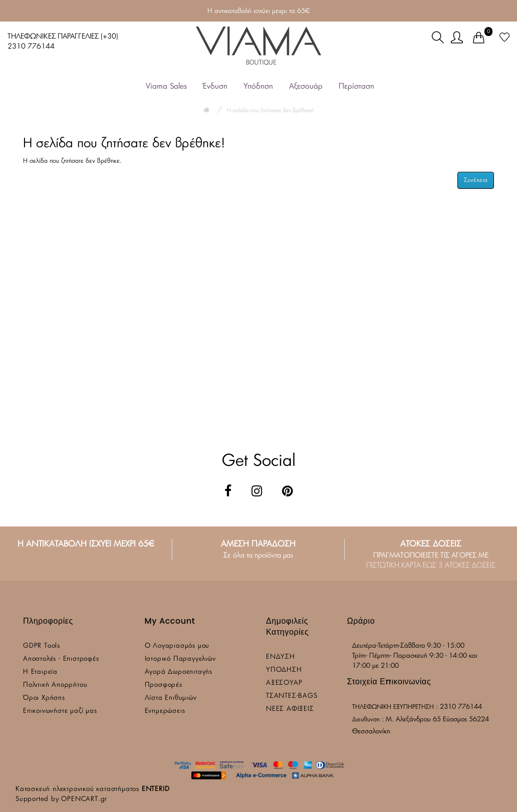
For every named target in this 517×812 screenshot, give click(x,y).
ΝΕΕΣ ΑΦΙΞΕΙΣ (290, 709)
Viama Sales (166, 86)
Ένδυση (215, 86)
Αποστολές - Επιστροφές (61, 659)
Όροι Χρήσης (44, 698)
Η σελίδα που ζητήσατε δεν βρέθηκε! (271, 110)
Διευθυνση (366, 719)
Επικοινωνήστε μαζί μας (60, 711)
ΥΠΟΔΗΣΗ (284, 670)
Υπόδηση (258, 86)
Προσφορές (164, 685)
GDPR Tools (42, 646)
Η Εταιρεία (40, 672)
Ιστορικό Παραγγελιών (180, 659)
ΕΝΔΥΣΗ (281, 657)
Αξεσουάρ (306, 86)
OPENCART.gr (84, 799)
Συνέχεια (476, 180)
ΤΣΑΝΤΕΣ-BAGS (292, 696)
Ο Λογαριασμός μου (177, 646)
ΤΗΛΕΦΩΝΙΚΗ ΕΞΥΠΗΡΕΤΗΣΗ (393, 707)
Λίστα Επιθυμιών (171, 698)
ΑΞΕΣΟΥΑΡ (284, 683)
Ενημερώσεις (165, 711)
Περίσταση (356, 86)
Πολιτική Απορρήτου (55, 685)
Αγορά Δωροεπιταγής (179, 672)
